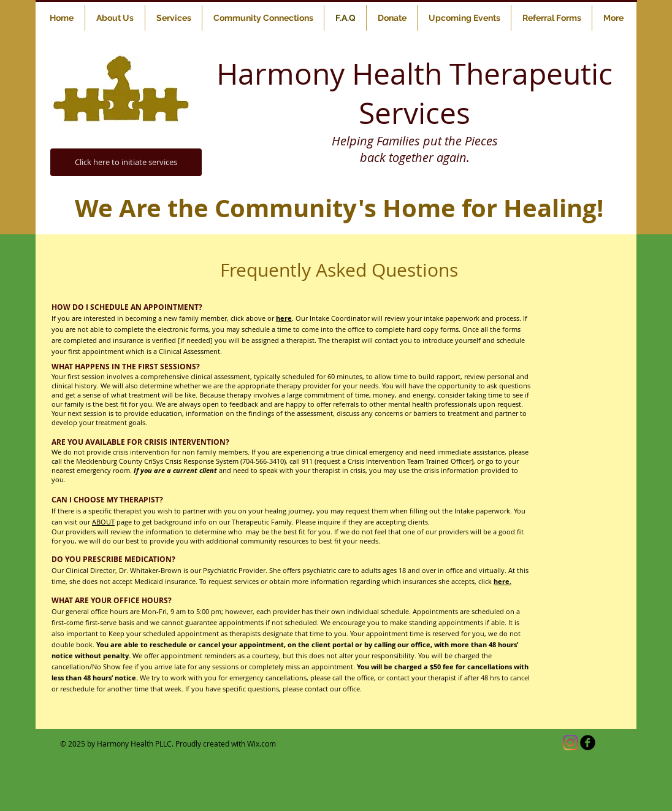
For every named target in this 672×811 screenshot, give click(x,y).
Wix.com (262, 744)
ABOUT (103, 522)
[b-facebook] (588, 743)
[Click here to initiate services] (126, 162)
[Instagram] (571, 743)
